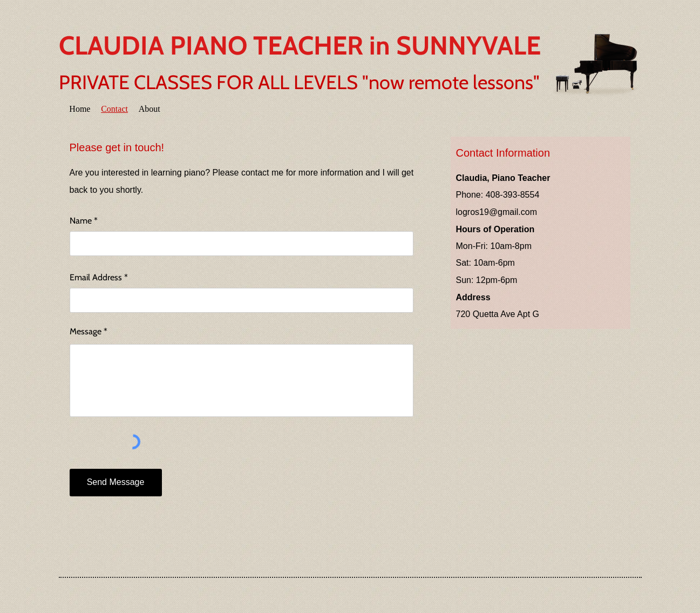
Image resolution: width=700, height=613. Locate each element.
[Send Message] (116, 483)
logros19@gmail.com (497, 212)
